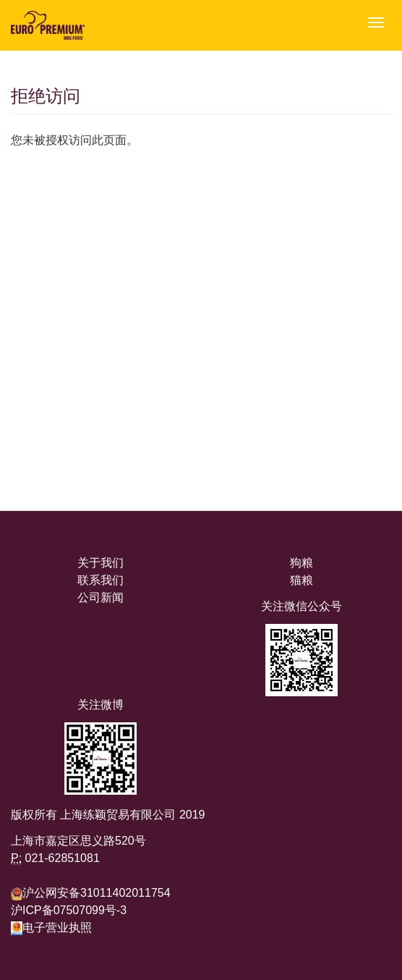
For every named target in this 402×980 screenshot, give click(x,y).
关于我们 (100, 563)
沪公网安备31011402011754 (97, 893)
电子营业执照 (51, 928)
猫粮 (301, 580)
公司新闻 (100, 597)
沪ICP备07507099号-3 (69, 910)
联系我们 (100, 580)
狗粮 (301, 563)
